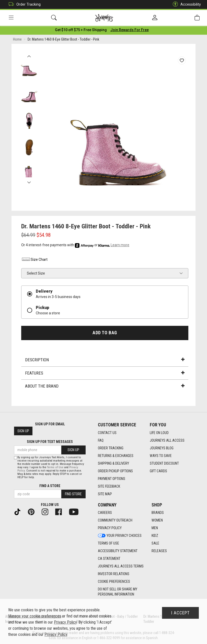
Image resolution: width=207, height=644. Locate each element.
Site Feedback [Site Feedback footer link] (109, 486)
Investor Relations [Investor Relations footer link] (114, 574)
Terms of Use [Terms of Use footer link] (108, 543)
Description (105, 361)
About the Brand (105, 387)
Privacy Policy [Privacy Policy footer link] (110, 528)
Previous (29, 56)
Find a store (50, 486)
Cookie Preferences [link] (114, 582)
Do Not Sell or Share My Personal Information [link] (118, 592)
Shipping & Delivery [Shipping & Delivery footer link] (113, 463)
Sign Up (23, 431)
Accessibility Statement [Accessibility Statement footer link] (118, 551)
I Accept (180, 613)
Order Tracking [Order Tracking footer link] (111, 448)
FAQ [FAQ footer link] (101, 440)
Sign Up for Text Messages (50, 442)
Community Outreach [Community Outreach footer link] (115, 521)
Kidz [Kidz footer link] (155, 536)
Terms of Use (55, 467)
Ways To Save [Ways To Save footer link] (161, 456)
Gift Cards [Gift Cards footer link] (158, 471)
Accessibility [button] (186, 4)
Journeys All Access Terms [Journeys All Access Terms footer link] (121, 566)
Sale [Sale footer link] (155, 543)
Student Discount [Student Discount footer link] (164, 463)
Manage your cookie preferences (35, 616)
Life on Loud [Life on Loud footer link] (159, 433)
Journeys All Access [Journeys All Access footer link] (167, 440)
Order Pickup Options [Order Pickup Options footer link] (115, 471)
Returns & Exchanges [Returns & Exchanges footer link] (116, 456)
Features (105, 374)
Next (29, 182)
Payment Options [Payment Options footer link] (112, 479)
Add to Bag (105, 333)
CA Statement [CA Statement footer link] (109, 559)
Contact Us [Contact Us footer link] (107, 433)
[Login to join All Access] (81, 31)
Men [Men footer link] (155, 528)
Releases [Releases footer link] (159, 551)
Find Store (73, 494)
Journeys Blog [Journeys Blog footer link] (162, 448)
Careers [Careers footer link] (105, 513)
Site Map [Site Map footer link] (105, 494)
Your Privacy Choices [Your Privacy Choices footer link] (120, 536)
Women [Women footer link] (157, 521)
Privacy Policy (65, 622)
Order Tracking (23, 4)
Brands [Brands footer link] (158, 513)
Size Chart (34, 260)
